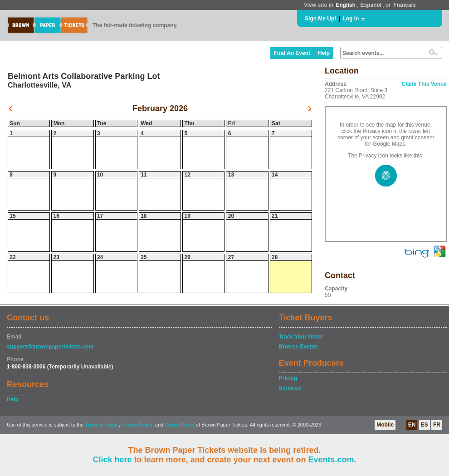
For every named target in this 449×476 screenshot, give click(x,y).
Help (324, 53)
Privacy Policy (137, 425)
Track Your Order (301, 337)
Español (371, 5)
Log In (351, 19)
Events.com (331, 460)
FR (437, 425)
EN (412, 425)
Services (290, 388)
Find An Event (292, 53)
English (345, 5)
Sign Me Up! (320, 19)
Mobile (385, 425)
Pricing (288, 378)
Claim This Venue (424, 84)
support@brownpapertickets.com (50, 347)
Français (404, 5)
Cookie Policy (180, 425)
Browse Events (298, 347)
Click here (112, 460)
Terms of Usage (102, 425)
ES (425, 425)
